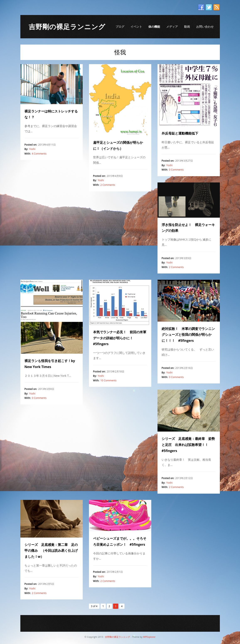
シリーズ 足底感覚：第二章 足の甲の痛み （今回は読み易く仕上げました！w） (51, 551)
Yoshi (32, 149)
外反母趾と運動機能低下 (180, 133)
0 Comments (176, 170)
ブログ (120, 27)
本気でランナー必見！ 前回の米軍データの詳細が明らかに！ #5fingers (120, 338)
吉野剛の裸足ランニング (67, 27)
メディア (172, 27)
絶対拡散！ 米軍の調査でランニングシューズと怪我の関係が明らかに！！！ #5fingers (188, 335)
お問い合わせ (205, 27)
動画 (187, 27)
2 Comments (108, 185)
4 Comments (39, 154)
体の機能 (154, 27)
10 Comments (108, 380)
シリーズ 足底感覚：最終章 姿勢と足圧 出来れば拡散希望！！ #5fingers (188, 445)
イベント (136, 27)
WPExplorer (149, 637)
